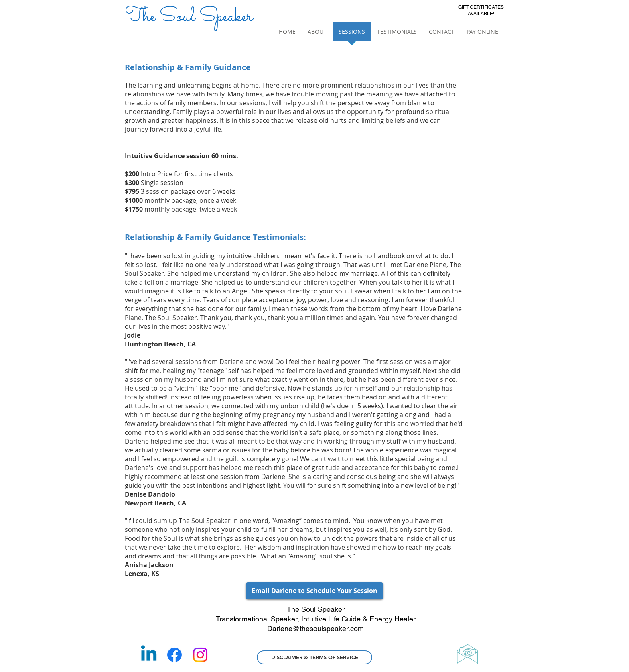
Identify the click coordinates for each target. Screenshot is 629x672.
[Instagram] (200, 655)
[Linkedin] (149, 655)
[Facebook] (174, 655)
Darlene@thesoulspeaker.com (316, 628)
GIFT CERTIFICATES (481, 7)
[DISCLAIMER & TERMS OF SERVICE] (314, 657)
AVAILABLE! (481, 14)
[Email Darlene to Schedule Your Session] (314, 591)
